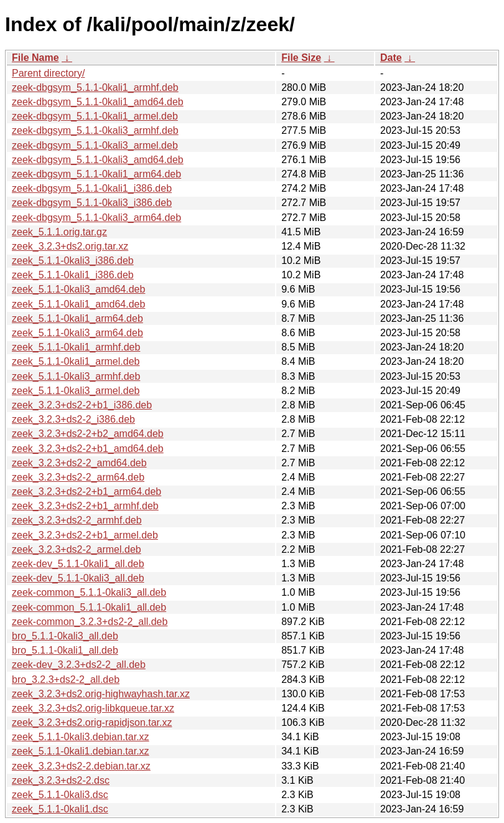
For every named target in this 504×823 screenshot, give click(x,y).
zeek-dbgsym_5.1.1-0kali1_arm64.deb (96, 174)
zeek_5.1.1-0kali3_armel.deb (76, 391)
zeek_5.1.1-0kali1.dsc (60, 809)
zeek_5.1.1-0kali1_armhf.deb (76, 347)
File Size (301, 58)
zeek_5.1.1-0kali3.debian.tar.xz (81, 737)
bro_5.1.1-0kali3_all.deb (65, 636)
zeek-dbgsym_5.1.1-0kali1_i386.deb (92, 188)
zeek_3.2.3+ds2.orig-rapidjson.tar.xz (92, 722)
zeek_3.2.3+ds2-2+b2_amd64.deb (88, 434)
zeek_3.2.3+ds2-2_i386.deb (73, 419)
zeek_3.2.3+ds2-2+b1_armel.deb (85, 535)
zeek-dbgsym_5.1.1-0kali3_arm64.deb (96, 218)
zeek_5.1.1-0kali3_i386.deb (73, 261)
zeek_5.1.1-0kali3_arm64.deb (77, 333)
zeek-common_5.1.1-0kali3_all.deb (89, 592)
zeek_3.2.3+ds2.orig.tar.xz (70, 246)
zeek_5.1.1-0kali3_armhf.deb (76, 376)
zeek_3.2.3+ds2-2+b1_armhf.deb (85, 506)
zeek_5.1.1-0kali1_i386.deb (73, 275)
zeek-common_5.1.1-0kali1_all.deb (89, 607)
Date (391, 58)
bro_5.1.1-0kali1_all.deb (65, 650)
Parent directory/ (48, 73)
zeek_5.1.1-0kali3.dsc (60, 795)
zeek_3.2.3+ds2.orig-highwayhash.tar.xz (101, 694)
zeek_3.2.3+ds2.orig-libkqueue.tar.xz (93, 708)
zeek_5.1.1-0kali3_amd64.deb (78, 289)
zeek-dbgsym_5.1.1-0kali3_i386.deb (92, 203)
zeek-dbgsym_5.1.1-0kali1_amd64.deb (98, 102)
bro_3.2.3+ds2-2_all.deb (66, 680)
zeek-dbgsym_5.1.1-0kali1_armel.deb (95, 116)
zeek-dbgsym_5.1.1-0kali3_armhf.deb (95, 130)
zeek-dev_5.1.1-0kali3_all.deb (78, 578)
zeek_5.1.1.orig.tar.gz (59, 232)
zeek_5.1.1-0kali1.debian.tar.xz (81, 751)
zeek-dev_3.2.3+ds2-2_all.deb (79, 665)
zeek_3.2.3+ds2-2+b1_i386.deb (82, 405)
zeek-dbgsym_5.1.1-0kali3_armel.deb (95, 145)
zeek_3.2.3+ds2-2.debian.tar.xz (81, 766)
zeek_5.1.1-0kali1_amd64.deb (78, 304)
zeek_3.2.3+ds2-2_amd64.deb (79, 463)
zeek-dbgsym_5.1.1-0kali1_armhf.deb (95, 87)
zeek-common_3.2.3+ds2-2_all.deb (90, 622)
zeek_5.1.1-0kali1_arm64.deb (77, 318)
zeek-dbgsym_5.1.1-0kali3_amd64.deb (98, 160)
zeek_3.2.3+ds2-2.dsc (61, 780)
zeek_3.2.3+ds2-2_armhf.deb (77, 520)
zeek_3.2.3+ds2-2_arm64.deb (78, 477)
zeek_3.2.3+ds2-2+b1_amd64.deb (88, 449)
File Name (35, 58)
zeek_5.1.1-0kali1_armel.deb (76, 361)
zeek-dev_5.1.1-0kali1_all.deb (78, 564)
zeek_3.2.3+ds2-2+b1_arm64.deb (86, 491)
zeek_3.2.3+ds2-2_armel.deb (77, 549)
